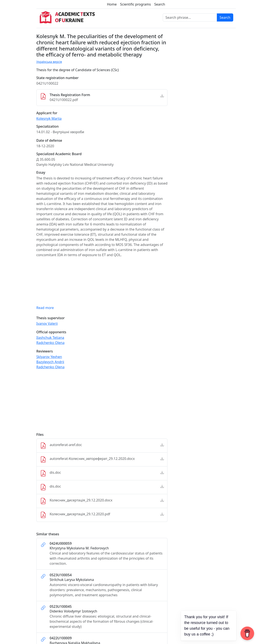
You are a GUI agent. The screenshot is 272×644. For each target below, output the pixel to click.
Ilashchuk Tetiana (50, 338)
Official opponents (51, 332)
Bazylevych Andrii (50, 362)
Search (160, 4)
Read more (45, 308)
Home (112, 4)
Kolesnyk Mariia (49, 118)
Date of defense (49, 141)
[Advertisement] (102, 403)
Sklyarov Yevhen (49, 357)
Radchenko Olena (50, 343)
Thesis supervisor (51, 318)
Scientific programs (135, 4)
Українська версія (49, 62)
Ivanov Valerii (47, 323)
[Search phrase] (190, 17)
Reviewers (45, 351)
